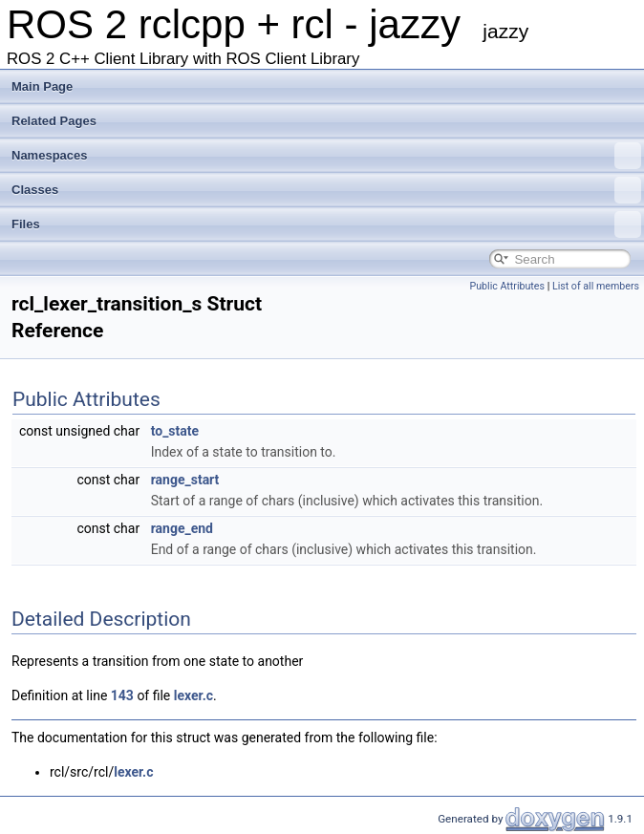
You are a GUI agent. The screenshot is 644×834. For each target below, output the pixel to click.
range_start (185, 480)
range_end (182, 528)
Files (326, 225)
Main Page (42, 86)
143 (122, 695)
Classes (326, 190)
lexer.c (193, 695)
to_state (175, 431)
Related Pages (54, 121)
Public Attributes (507, 286)
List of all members (596, 286)
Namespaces (326, 156)
